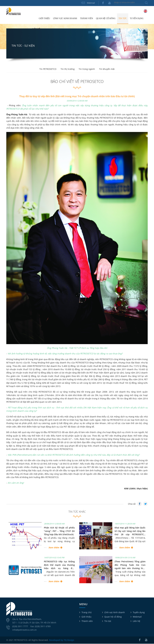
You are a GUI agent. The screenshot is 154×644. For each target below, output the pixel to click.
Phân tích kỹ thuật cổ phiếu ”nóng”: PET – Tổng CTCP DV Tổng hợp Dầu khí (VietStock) (59, 531)
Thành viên (87, 621)
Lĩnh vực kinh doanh (115, 612)
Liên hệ (36, 29)
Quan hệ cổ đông (113, 617)
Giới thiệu (86, 617)
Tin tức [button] (123, 19)
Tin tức (108, 621)
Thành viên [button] (86, 19)
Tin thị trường (67, 69)
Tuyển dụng (137, 19)
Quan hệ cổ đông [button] (106, 19)
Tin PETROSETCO (47, 69)
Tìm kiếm (146, 3)
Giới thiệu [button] (44, 19)
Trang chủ (34, 19)
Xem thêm (54, 548)
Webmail (91, 3)
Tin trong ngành (87, 69)
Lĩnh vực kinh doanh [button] (65, 19)
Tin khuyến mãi (107, 69)
